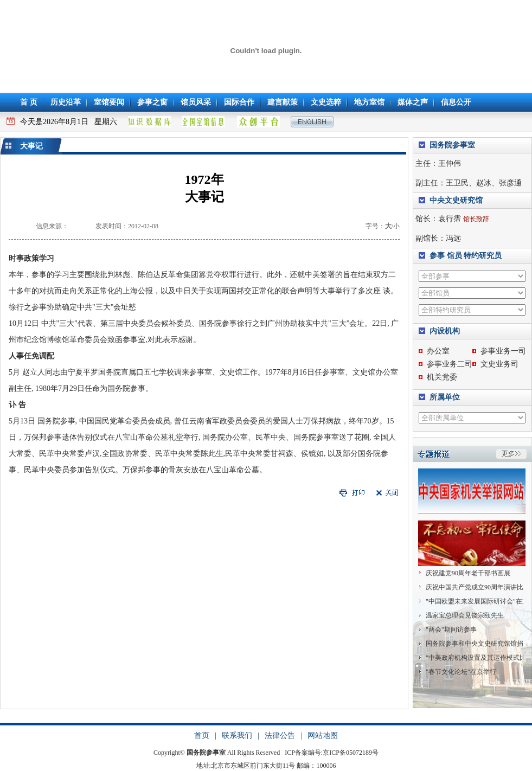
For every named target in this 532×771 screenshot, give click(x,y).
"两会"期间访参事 (451, 629)
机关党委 (442, 377)
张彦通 (510, 183)
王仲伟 (450, 163)
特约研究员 (483, 256)
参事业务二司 (450, 364)
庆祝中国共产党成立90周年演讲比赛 (478, 587)
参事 (437, 256)
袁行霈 (450, 219)
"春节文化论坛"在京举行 (461, 672)
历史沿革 (66, 102)
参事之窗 (152, 102)
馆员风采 (196, 102)
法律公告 (280, 734)
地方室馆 (369, 102)
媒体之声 (413, 102)
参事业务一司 (503, 351)
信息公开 (456, 102)
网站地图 (323, 734)
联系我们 (237, 734)
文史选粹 (326, 102)
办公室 (438, 351)
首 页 (29, 102)
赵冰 (484, 183)
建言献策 (283, 102)
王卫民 (457, 183)
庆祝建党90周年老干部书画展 (468, 573)
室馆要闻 (109, 102)
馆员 (454, 256)
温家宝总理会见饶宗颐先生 (465, 615)
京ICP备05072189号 (351, 751)
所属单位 (445, 397)
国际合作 (239, 102)
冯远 (453, 238)
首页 (202, 734)
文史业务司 (499, 364)
